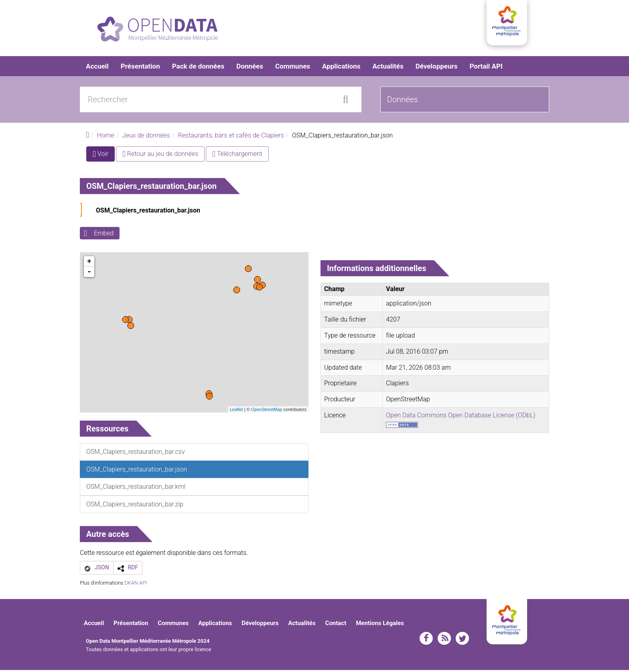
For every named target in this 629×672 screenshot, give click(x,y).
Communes (293, 68)
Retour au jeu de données (160, 156)
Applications (341, 68)
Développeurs (437, 68)
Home (106, 137)
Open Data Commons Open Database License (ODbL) (461, 417)
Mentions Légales (380, 625)
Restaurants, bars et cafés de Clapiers (231, 137)
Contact (336, 625)
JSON (102, 569)
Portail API (486, 68)
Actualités (388, 68)
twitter (462, 640)
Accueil (97, 68)
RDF (133, 569)
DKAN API (136, 585)
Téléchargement (237, 156)
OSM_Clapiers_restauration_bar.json (148, 212)
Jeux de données (146, 137)
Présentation (140, 68)
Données (250, 68)
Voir (104, 157)
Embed (104, 235)
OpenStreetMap (267, 411)
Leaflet (236, 411)
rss (444, 640)
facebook (426, 640)
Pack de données (198, 68)
